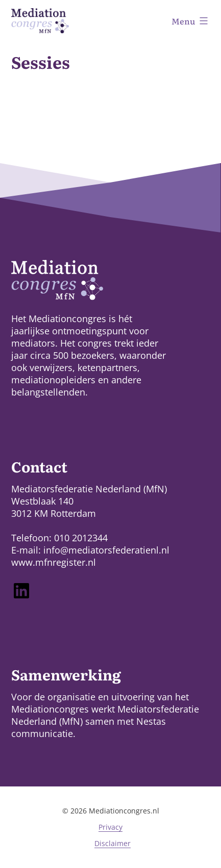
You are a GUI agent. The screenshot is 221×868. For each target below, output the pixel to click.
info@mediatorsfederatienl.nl (106, 550)
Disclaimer (113, 843)
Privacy (110, 827)
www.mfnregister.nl (54, 562)
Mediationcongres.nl (124, 811)
